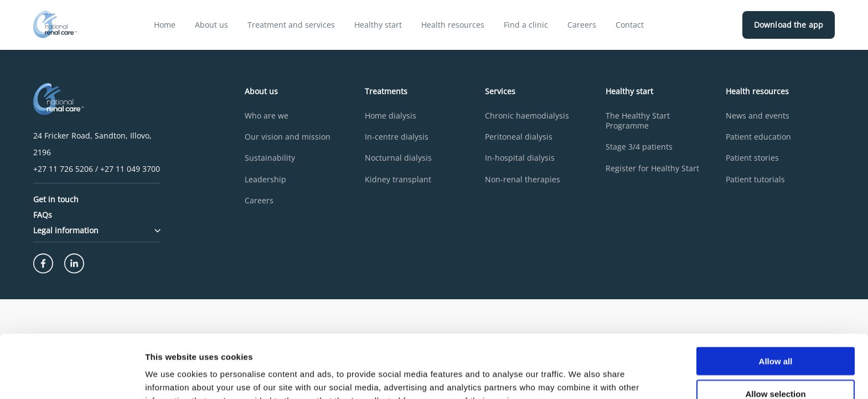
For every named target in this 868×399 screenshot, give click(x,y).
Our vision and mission (288, 137)
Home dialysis (391, 116)
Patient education (758, 137)
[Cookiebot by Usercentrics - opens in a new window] (72, 377)
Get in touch (56, 199)
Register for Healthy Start (652, 168)
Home (165, 25)
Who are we (267, 116)
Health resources (453, 25)
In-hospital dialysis (520, 158)
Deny (776, 367)
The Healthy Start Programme (638, 121)
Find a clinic (526, 25)
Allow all (776, 302)
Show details (581, 377)
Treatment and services (291, 25)
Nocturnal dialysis (398, 158)
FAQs (43, 215)
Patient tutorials (755, 180)
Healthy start (378, 25)
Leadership (265, 180)
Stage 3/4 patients (639, 147)
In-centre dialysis (397, 137)
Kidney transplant (398, 180)
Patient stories (752, 158)
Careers (582, 25)
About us (211, 25)
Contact (630, 25)
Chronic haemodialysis (527, 116)
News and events (758, 116)
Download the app (789, 25)
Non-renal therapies (523, 180)
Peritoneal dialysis (519, 137)
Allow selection (775, 334)
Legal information (97, 231)
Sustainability (270, 158)
